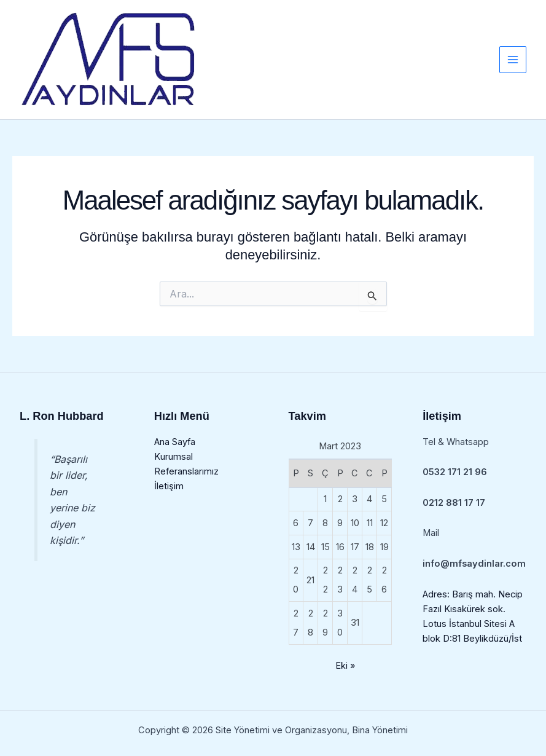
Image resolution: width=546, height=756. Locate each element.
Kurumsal (174, 457)
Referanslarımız (186, 471)
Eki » (345, 666)
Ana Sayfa (175, 442)
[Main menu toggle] (513, 60)
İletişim (169, 486)
